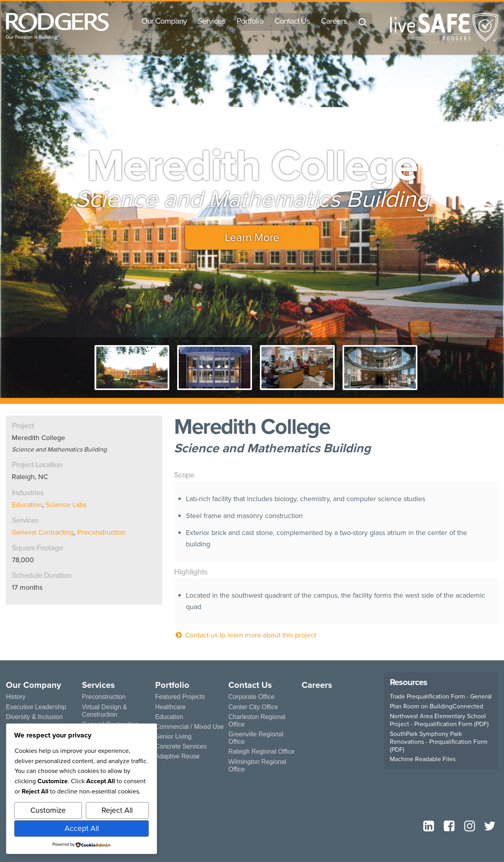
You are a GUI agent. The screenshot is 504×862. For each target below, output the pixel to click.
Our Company (164, 21)
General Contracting (43, 532)
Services (211, 21)
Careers (334, 21)
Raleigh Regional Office (261, 751)
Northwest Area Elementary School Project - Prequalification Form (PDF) (439, 720)
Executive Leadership (36, 707)
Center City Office (253, 707)
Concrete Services (181, 746)
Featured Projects (180, 697)
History (16, 697)
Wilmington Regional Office (257, 765)
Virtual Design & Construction (104, 711)
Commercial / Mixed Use (189, 727)
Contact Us (292, 21)
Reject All (117, 810)
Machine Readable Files (423, 759)
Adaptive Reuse (177, 756)
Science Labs (66, 505)
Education (27, 505)
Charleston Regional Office (257, 721)
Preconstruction (101, 532)
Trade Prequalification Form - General (441, 697)
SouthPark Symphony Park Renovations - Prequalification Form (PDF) (439, 742)
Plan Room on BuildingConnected (436, 706)
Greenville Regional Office (256, 738)
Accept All (82, 828)
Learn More (252, 237)
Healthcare (170, 707)
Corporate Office (251, 697)
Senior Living (173, 737)
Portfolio (250, 21)
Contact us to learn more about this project (245, 635)
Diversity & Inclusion (34, 717)
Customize (48, 810)
